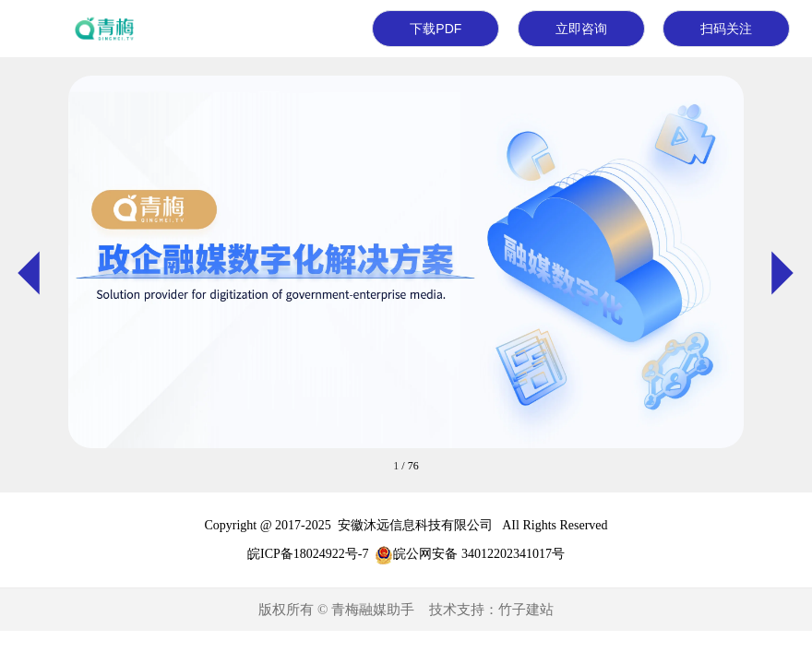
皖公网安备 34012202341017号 (479, 554)
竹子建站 (526, 610)
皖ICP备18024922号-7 (308, 554)
